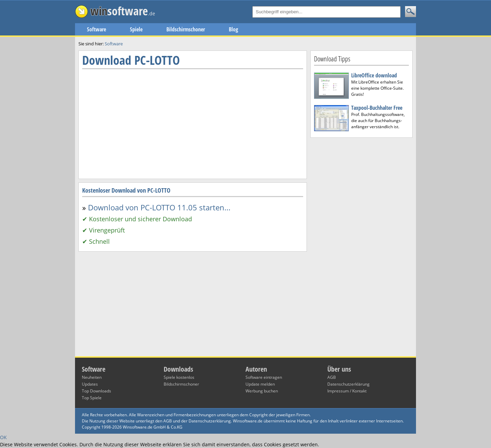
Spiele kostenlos (179, 377)
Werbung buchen (262, 391)
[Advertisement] (361, 247)
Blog (233, 29)
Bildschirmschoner (186, 29)
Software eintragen (264, 377)
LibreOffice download (374, 75)
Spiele (136, 29)
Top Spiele (92, 398)
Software (96, 29)
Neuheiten (92, 377)
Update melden (260, 384)
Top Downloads (96, 391)
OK (3, 437)
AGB (332, 377)
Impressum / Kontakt (347, 391)
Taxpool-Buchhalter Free (377, 108)
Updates (90, 384)
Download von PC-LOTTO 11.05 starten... (159, 207)
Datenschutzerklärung (348, 384)
